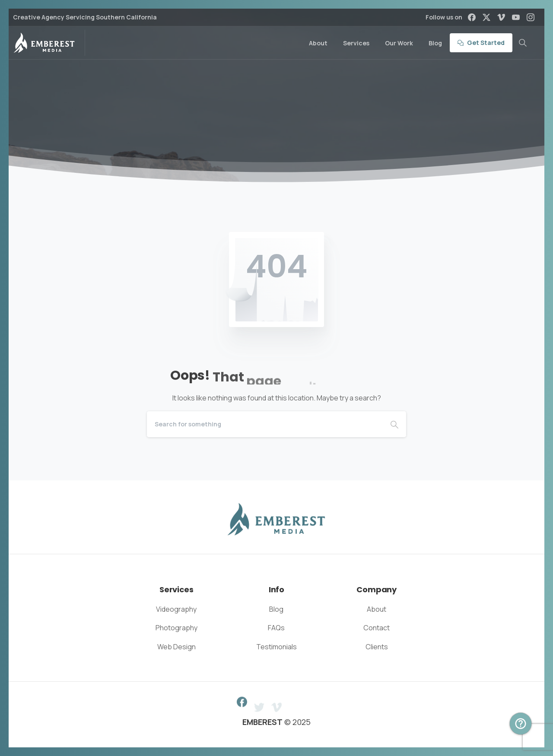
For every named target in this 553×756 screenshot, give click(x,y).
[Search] (265, 424)
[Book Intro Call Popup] (521, 724)
